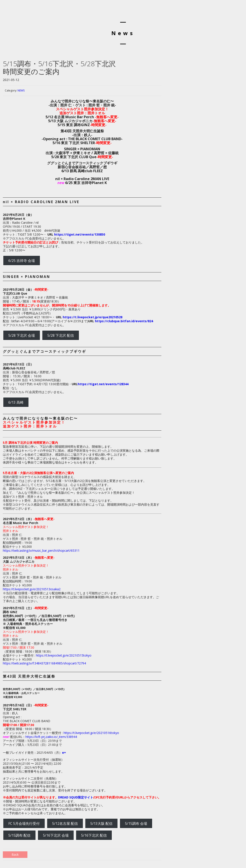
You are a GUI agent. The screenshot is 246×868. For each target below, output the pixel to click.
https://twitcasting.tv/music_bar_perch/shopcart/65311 (41, 550)
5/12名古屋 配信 (65, 823)
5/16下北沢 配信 (94, 835)
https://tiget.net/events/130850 (80, 234)
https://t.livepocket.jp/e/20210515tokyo (64, 655)
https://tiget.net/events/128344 (103, 384)
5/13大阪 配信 (101, 823)
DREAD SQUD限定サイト (76, 797)
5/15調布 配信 (19, 835)
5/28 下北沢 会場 (22, 335)
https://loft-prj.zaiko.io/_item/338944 (51, 737)
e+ (64, 753)
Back (15, 855)
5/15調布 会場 (136, 823)
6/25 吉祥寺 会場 (22, 261)
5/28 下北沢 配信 (61, 335)
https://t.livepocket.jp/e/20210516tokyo (91, 733)
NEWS (21, 90)
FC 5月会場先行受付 (24, 823)
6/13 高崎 (16, 402)
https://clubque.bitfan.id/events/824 (124, 321)
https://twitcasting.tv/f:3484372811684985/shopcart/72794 (44, 663)
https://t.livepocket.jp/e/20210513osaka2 (32, 589)
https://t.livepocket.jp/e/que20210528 (93, 317)
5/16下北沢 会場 (56, 835)
